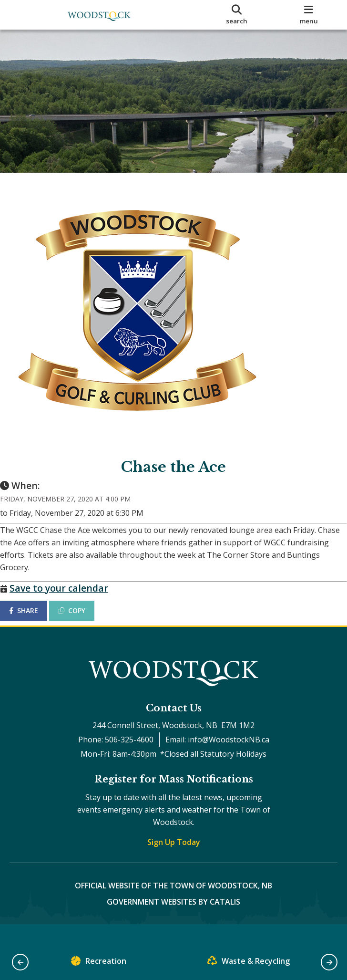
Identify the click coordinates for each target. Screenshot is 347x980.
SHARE (33, 620)
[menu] (309, 15)
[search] (237, 15)
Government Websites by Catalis (173, 921)
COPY (82, 620)
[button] (20, 962)
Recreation (99, 963)
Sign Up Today (174, 861)
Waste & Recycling (249, 963)
